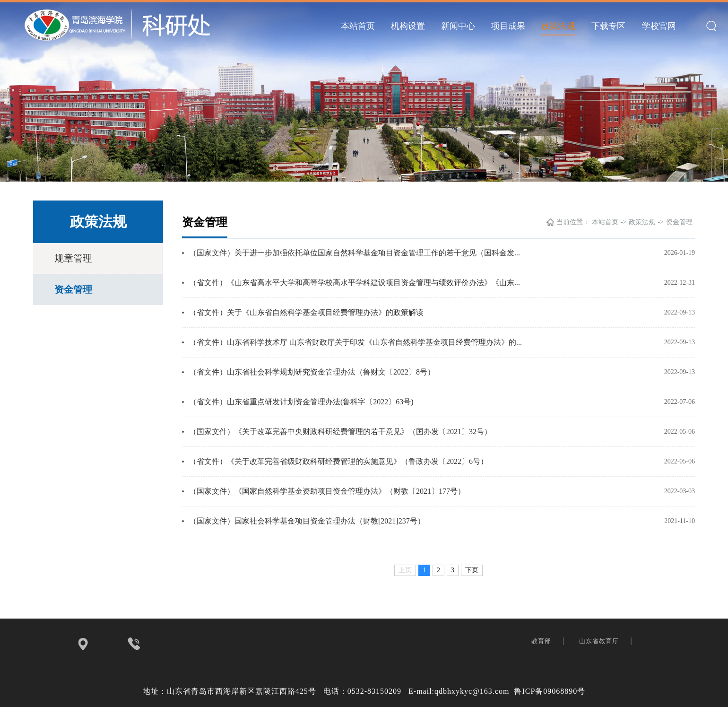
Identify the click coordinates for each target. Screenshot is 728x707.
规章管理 (73, 258)
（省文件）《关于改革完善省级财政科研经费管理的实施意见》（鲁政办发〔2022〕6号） (338, 461)
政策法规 (558, 26)
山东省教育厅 (600, 641)
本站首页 (358, 26)
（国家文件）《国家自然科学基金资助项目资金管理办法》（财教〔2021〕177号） (327, 491)
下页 (472, 570)
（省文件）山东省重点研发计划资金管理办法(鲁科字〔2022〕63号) (301, 402)
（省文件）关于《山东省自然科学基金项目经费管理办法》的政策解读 (306, 312)
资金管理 (73, 289)
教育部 (542, 641)
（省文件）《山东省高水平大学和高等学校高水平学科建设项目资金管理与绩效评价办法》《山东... (355, 283)
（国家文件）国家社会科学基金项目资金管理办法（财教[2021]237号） (307, 521)
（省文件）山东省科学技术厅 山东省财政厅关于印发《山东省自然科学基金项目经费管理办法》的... (355, 342)
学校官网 (659, 26)
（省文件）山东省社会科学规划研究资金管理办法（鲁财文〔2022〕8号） (312, 372)
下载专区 (608, 26)
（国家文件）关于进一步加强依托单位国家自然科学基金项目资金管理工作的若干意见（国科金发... (355, 253)
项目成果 (508, 26)
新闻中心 (458, 26)
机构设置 (408, 26)
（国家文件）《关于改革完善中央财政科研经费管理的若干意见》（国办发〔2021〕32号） (340, 432)
